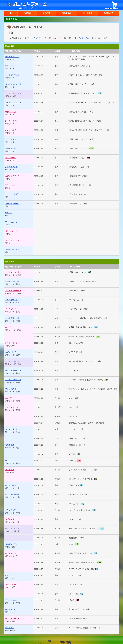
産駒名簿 (46, 13)
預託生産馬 (66, 13)
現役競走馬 (87, 13)
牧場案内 (26, 13)
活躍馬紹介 (109, 13)
